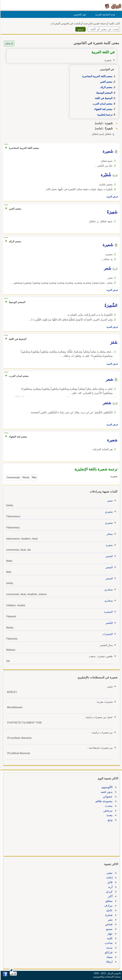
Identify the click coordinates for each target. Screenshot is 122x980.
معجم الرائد (106, 87)
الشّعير (109, 623)
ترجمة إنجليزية (104, 115)
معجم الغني (106, 82)
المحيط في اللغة (103, 98)
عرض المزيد (112, 197)
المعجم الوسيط (104, 93)
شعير (109, 501)
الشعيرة (108, 612)
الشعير (109, 556)
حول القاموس (79, 14)
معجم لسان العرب (102, 104)
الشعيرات (107, 634)
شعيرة (109, 545)
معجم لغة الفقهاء (103, 109)
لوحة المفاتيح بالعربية (105, 14)
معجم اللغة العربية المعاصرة (97, 76)
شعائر (109, 534)
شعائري (108, 590)
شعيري (108, 512)
